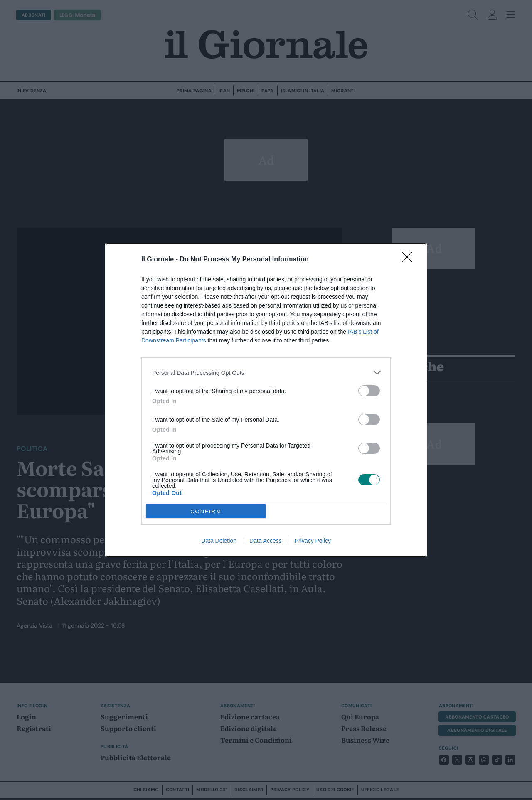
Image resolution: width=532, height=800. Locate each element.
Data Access (266, 541)
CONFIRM (206, 511)
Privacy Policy (313, 541)
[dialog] (266, 400)
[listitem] (266, 373)
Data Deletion (219, 541)
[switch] (369, 391)
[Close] (410, 260)
